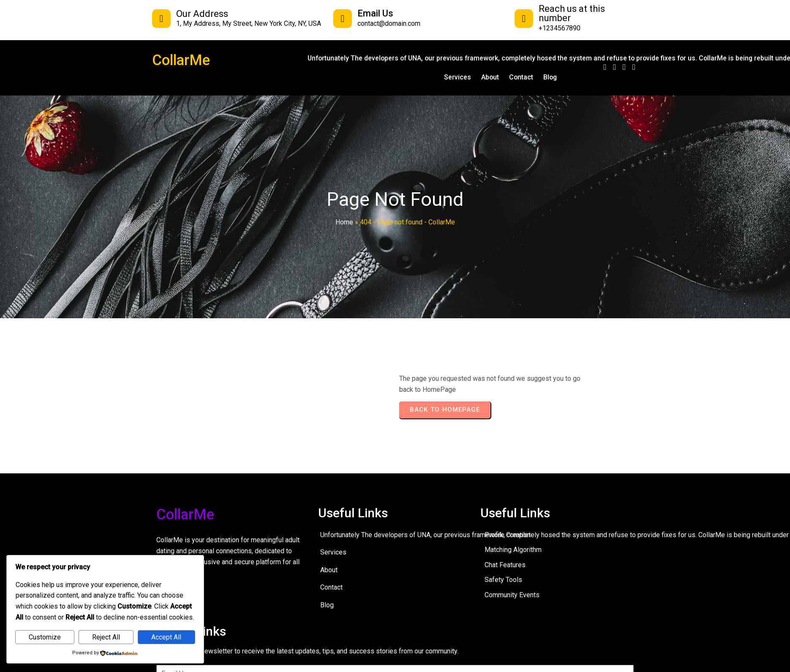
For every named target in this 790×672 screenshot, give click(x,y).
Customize (45, 637)
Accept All (166, 637)
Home (344, 222)
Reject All (106, 637)
